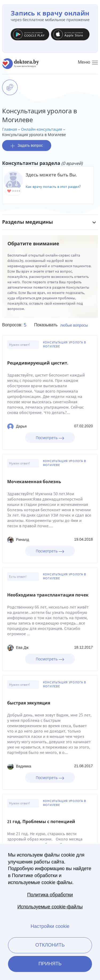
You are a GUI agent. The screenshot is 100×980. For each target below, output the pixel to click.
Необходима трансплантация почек (48, 595)
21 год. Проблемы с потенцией (41, 822)
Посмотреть (50, 438)
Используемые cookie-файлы (50, 907)
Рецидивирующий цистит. (38, 363)
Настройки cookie (50, 926)
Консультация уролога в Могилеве (65, 344)
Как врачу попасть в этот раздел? (53, 187)
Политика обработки (50, 895)
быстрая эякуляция (29, 703)
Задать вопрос (27, 146)
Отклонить (50, 945)
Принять (50, 964)
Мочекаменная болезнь (34, 482)
